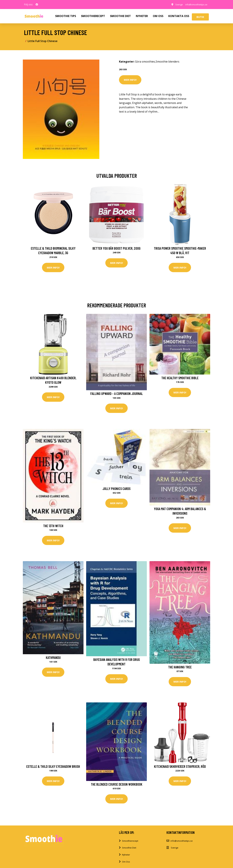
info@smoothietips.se (195, 4)
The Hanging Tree (180, 669)
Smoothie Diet (129, 851)
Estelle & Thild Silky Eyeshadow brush (53, 769)
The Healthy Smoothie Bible (180, 378)
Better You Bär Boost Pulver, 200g (116, 248)
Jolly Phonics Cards (116, 490)
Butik (200, 17)
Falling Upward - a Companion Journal (117, 394)
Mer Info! (130, 80)
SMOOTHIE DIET (120, 16)
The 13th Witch (53, 527)
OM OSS (158, 16)
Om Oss (126, 865)
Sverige (176, 4)
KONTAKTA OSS (179, 16)
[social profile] (37, 5)
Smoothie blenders (167, 62)
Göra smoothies (145, 62)
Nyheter (126, 858)
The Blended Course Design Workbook (117, 787)
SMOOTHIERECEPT (93, 16)
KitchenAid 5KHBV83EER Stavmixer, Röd (180, 769)
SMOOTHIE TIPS (66, 16)
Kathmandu (53, 659)
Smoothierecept (130, 844)
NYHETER (142, 16)
